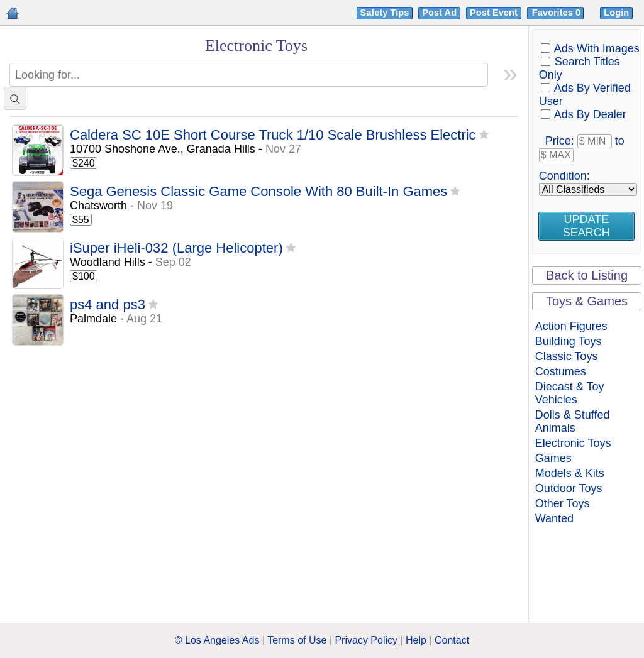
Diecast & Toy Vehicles (570, 393)
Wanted (554, 518)
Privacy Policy (366, 640)
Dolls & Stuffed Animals (573, 421)
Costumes (561, 371)
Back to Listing (587, 275)
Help (416, 640)
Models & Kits (570, 473)
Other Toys (563, 503)
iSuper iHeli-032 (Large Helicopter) (176, 249)
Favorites (558, 13)
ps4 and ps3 (108, 305)
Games (553, 458)
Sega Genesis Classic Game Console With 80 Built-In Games (258, 192)
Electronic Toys (573, 443)
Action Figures (571, 326)
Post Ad (439, 13)
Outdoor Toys (569, 488)
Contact (452, 640)
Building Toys (569, 341)
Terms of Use (297, 640)
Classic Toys (567, 356)
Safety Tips (385, 13)
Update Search (586, 226)
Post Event (494, 13)
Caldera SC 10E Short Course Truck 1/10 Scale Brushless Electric (273, 135)
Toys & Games (587, 301)
